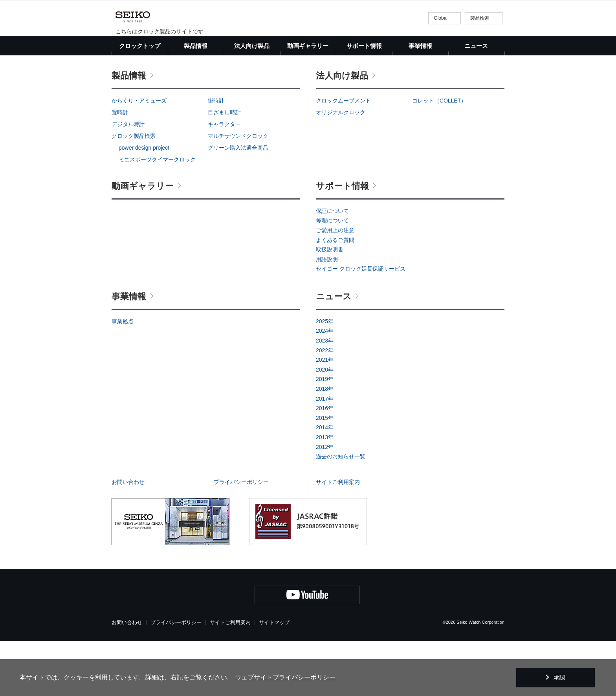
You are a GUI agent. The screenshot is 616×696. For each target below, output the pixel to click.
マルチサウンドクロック (238, 191)
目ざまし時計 (224, 167)
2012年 (325, 502)
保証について (332, 266)
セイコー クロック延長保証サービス (361, 324)
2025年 (325, 376)
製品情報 (129, 131)
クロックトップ (140, 46)
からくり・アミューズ (139, 156)
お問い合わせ (128, 537)
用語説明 (327, 314)
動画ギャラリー (308, 46)
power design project (144, 203)
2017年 (325, 454)
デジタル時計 (128, 179)
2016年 (325, 463)
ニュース (476, 46)
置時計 (120, 167)
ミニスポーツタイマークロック (157, 214)
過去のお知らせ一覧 (341, 511)
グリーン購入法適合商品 (238, 203)
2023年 (325, 396)
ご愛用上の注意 (335, 285)
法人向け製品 (342, 131)
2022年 (325, 405)
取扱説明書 (330, 304)
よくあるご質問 (335, 295)
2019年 (325, 434)
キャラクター (224, 179)
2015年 (325, 473)
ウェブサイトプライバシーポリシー (285, 677)
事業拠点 (123, 376)
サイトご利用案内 (338, 537)
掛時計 (216, 156)
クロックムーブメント (343, 156)
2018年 (325, 444)
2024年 (325, 386)
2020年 (325, 425)
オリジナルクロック (341, 167)
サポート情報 (342, 241)
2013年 (325, 492)
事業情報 (129, 351)
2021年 (325, 415)
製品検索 (480, 18)
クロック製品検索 (134, 191)
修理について (332, 275)
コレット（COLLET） (439, 156)
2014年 (325, 482)
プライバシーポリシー (241, 537)
